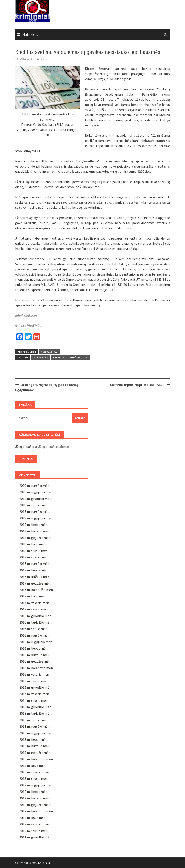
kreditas (59, 358)
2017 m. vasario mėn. (34, 603)
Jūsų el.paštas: (26, 447)
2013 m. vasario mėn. (34, 772)
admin (45, 58)
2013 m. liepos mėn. (34, 739)
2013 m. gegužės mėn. (35, 753)
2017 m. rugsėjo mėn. (35, 564)
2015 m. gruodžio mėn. (36, 687)
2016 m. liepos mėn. (34, 648)
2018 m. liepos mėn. (34, 525)
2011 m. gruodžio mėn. (36, 837)
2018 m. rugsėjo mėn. (35, 511)
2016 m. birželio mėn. (35, 655)
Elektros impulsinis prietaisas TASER (137, 385)
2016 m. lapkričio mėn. (36, 622)
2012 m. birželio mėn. (35, 798)
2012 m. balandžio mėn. (36, 811)
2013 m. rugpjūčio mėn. (36, 733)
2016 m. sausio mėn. (34, 681)
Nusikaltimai (49, 352)
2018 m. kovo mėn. (33, 544)
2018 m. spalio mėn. (34, 505)
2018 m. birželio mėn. (35, 531)
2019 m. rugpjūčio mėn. (36, 492)
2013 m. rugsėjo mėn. (35, 726)
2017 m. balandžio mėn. (36, 590)
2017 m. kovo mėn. (33, 596)
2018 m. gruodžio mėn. (36, 499)
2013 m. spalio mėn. (34, 720)
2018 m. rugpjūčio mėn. (36, 518)
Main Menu (30, 34)
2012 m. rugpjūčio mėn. (36, 785)
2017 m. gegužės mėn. (35, 583)
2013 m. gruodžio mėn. (36, 707)
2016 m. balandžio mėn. (36, 668)
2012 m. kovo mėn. (33, 818)
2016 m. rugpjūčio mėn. (36, 642)
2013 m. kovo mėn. (33, 766)
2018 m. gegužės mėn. (35, 538)
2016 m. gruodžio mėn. (36, 616)
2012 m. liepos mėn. (34, 792)
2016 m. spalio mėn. (34, 629)
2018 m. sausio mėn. (34, 551)
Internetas (40, 358)
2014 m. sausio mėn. (34, 700)
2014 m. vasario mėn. (34, 694)
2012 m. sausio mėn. (34, 831)
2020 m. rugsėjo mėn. (35, 486)
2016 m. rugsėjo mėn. (35, 635)
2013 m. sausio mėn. (34, 778)
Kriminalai (44, 863)
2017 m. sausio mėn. (34, 609)
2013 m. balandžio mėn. (36, 759)
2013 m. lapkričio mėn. (36, 713)
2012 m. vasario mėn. (34, 824)
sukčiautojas (79, 358)
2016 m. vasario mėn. (34, 674)
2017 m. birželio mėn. (35, 577)
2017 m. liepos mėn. (34, 570)
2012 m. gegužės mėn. (35, 805)
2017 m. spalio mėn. (34, 557)
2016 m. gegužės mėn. (35, 661)
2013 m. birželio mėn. (35, 746)
